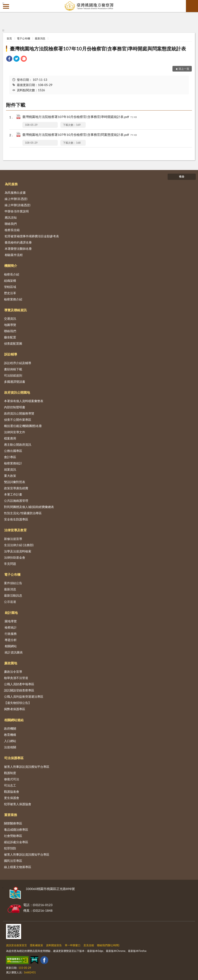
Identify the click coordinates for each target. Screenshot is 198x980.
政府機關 (10, 728)
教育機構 (10, 735)
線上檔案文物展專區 (18, 867)
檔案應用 (10, 438)
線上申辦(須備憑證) (18, 205)
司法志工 (10, 785)
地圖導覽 (10, 325)
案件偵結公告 (13, 583)
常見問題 (10, 564)
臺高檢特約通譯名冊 (18, 242)
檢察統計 (11, 627)
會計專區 (10, 457)
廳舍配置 (10, 337)
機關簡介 (11, 266)
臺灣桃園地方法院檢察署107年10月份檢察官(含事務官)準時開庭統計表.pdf (80, 117)
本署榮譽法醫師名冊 (18, 249)
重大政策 (10, 476)
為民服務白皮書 (15, 193)
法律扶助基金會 (15, 557)
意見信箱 (89, 945)
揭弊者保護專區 (15, 709)
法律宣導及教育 (15, 530)
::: (3, 3)
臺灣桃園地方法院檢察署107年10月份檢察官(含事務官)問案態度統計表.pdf (80, 135)
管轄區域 (10, 287)
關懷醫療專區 (13, 823)
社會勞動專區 (13, 836)
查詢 (192, 6)
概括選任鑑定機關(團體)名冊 (23, 426)
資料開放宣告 (54, 945)
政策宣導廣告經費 (16, 488)
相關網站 (11, 646)
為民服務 (11, 184)
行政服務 (11, 634)
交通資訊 (10, 318)
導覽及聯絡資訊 (15, 310)
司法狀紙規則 (13, 375)
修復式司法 (12, 779)
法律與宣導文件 (15, 432)
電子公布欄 (23, 38)
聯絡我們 (11, 224)
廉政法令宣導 (13, 672)
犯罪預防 (10, 848)
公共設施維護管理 (16, 501)
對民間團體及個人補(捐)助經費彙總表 (29, 507)
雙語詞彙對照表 (15, 482)
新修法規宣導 (13, 539)
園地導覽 (11, 621)
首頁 (9, 38)
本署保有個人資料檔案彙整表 (24, 401)
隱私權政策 (37, 945)
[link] (9, 59)
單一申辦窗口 (73, 945)
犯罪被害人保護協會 (18, 804)
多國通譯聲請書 (15, 382)
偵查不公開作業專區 (18, 420)
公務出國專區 (13, 451)
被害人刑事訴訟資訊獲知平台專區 (27, 767)
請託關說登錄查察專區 (19, 690)
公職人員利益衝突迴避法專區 (24, 696)
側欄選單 (6, 6)
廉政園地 (11, 663)
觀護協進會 (12, 792)
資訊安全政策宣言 (16, 945)
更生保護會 (12, 798)
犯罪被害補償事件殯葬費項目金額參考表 (32, 236)
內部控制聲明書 (15, 407)
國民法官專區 (13, 861)
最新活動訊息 (13, 595)
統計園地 (11, 613)
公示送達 (10, 602)
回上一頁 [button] (184, 69)
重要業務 (11, 815)
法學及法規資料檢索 (18, 551)
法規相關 (10, 747)
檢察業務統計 (13, 463)
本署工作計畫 (13, 494)
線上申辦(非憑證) (16, 199)
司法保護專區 (14, 758)
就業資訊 (10, 469)
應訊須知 (11, 217)
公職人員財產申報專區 (19, 684)
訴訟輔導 (11, 354)
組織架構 (10, 281)
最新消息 (40, 38)
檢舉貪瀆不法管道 (16, 678)
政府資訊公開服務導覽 (19, 413)
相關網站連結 (14, 720)
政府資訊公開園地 (17, 392)
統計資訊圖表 (14, 652)
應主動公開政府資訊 (18, 444)
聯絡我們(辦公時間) (108, 945)
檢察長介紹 (12, 274)
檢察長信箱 (12, 230)
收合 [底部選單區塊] (182, 176)
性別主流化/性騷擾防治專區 (23, 513)
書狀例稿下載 (13, 369)
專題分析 (11, 640)
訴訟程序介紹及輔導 (18, 363)
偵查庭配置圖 (13, 343)
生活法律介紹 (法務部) (19, 545)
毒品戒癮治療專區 (16, 829)
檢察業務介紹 (13, 299)
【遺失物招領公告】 (18, 703)
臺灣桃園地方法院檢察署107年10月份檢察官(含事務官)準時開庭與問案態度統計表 (98, 49)
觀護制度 (10, 773)
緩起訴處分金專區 (16, 842)
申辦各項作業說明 (17, 211)
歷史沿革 (10, 293)
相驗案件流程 (14, 255)
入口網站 (10, 741)
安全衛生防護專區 (16, 519)
